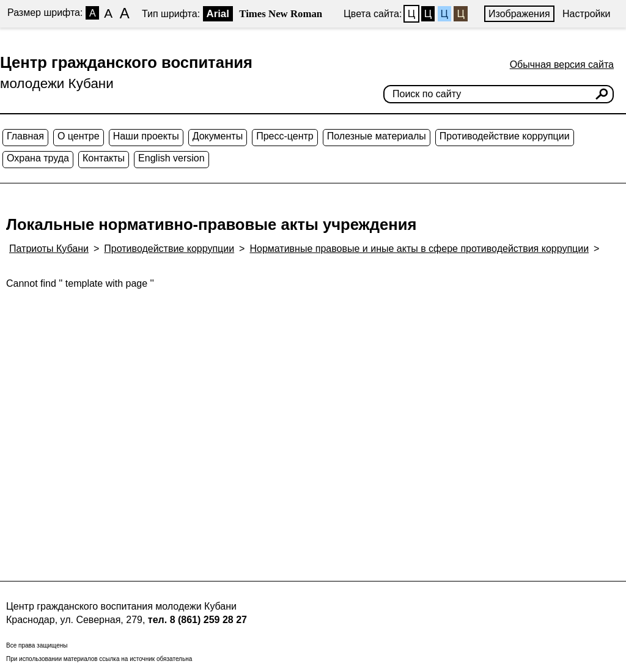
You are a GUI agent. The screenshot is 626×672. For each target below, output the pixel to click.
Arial (218, 14)
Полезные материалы (377, 136)
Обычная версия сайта (562, 65)
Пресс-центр (285, 136)
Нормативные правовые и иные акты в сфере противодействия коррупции (419, 249)
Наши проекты (146, 136)
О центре (79, 136)
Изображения (519, 14)
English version (171, 158)
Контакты (104, 158)
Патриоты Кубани (49, 249)
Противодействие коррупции (505, 136)
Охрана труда (38, 158)
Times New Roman (281, 14)
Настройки (586, 14)
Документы (218, 136)
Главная (25, 136)
